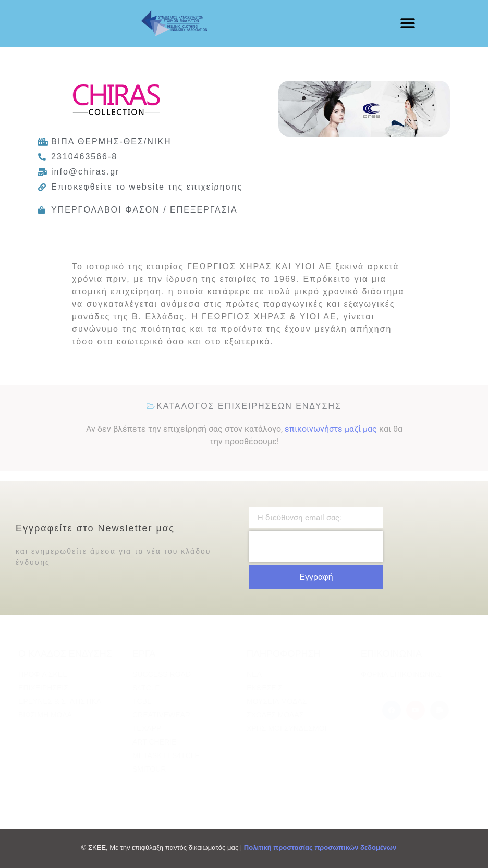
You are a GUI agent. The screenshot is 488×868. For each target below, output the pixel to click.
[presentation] (316, 547)
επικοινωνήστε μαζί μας (331, 429)
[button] (407, 24)
